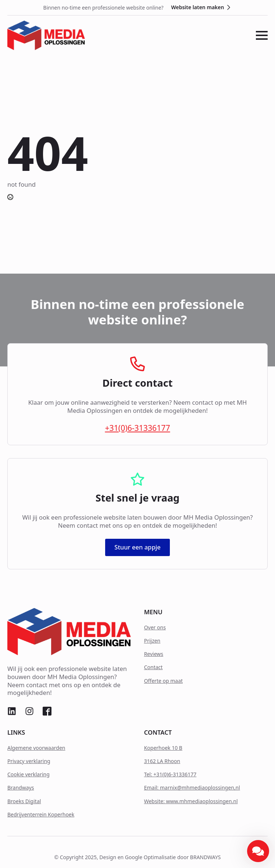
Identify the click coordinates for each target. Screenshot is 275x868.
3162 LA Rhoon (162, 761)
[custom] (12, 711)
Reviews (154, 654)
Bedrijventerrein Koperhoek (41, 814)
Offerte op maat (163, 681)
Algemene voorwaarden (36, 748)
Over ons (155, 627)
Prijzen (152, 641)
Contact (153, 667)
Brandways (21, 788)
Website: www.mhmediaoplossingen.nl (191, 801)
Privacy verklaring (29, 761)
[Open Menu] (262, 35)
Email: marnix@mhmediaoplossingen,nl (192, 788)
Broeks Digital (24, 801)
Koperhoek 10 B (163, 748)
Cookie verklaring (28, 774)
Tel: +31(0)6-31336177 (170, 774)
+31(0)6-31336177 (137, 428)
